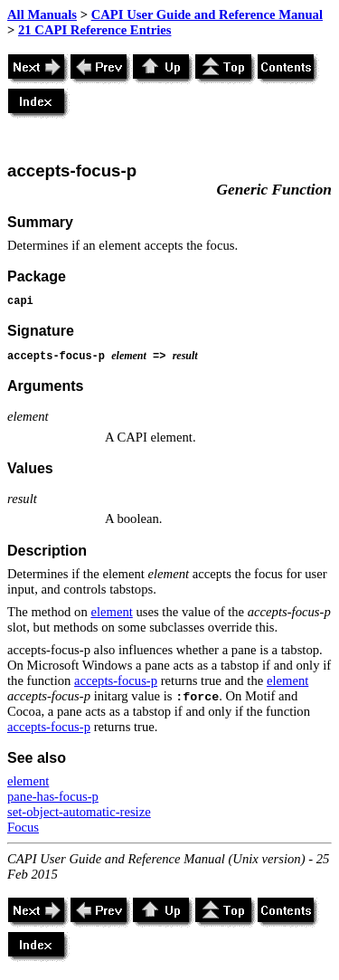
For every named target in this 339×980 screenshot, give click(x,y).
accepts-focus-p (116, 680)
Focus (23, 827)
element (111, 612)
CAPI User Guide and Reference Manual (207, 14)
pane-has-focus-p (53, 796)
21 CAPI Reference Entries (94, 30)
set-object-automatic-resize (79, 812)
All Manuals (42, 14)
